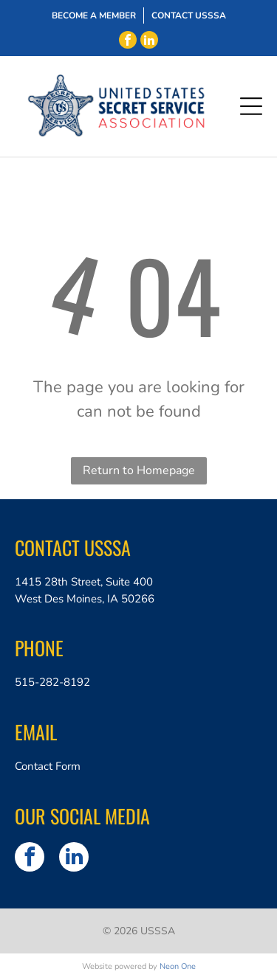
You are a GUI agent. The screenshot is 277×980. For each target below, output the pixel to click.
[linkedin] (149, 40)
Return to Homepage (139, 470)
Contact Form (48, 766)
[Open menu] (251, 106)
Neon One (178, 966)
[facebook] (128, 40)
